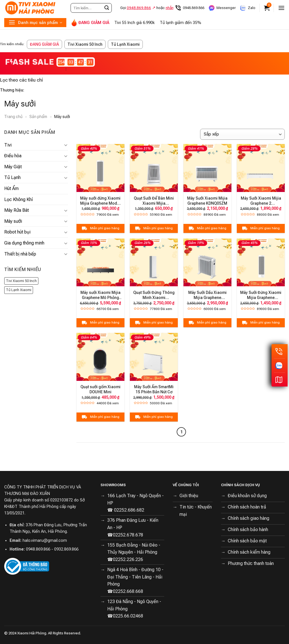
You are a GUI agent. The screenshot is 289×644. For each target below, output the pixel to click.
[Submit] (107, 8)
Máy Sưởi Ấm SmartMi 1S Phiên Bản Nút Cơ (154, 389)
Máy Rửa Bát (17, 210)
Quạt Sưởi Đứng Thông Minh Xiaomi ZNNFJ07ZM (154, 295)
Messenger (222, 8)
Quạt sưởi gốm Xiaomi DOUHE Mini (100, 389)
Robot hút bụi (17, 232)
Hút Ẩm (11, 188)
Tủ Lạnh (12, 177)
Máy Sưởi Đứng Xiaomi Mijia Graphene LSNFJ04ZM (261, 295)
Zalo (248, 8)
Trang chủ (13, 117)
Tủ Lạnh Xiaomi (125, 44)
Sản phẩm (38, 117)
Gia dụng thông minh (24, 243)
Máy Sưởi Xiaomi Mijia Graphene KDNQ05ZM (207, 201)
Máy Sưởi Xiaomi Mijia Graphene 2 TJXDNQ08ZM (261, 201)
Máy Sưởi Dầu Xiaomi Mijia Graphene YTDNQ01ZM (207, 295)
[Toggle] (66, 145)
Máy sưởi (13, 221)
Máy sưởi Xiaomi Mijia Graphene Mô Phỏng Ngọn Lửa (100, 295)
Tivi (8, 145)
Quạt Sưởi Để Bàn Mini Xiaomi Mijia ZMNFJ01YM (154, 201)
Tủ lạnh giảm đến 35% (180, 23)
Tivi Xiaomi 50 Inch (85, 44)
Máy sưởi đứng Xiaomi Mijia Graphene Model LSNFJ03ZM (100, 201)
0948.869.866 (190, 8)
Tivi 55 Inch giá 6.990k (134, 23)
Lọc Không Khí (18, 199)
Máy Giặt (13, 167)
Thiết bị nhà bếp (20, 254)
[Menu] (281, 8)
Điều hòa (13, 156)
